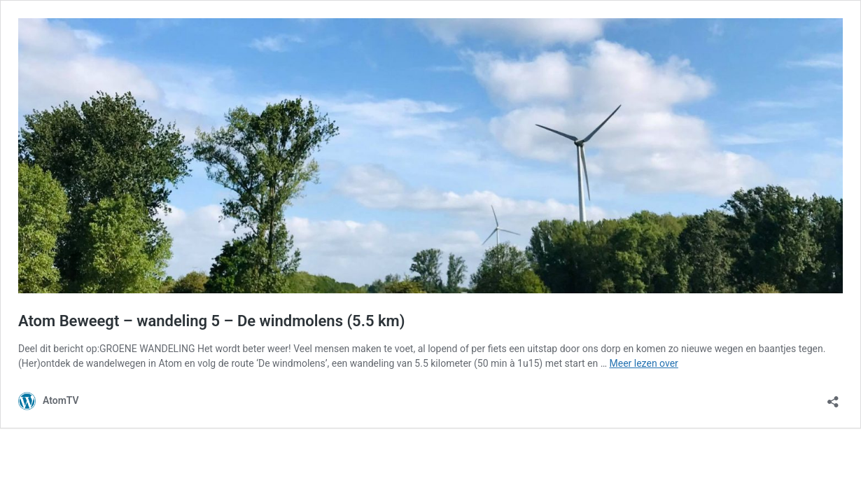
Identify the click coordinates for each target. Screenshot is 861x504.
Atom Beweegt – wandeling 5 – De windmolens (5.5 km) (211, 321)
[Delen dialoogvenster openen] (833, 397)
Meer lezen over (644, 363)
